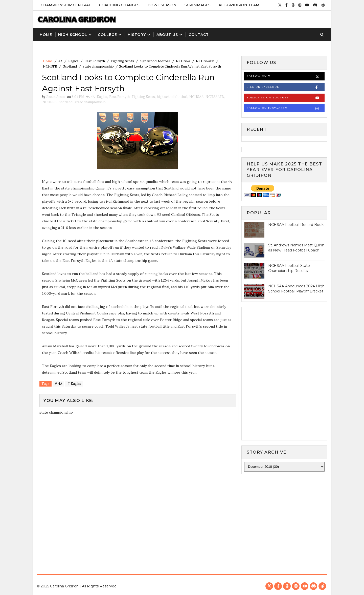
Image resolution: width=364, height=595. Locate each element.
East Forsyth (95, 61)
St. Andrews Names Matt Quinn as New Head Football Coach (296, 248)
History (137, 35)
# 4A (58, 384)
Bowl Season (162, 5)
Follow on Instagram (286, 108)
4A (60, 61)
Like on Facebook (286, 87)
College (107, 35)
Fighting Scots (122, 61)
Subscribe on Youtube (286, 98)
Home (46, 35)
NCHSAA (183, 61)
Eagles (73, 61)
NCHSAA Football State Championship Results (289, 268)
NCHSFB (50, 66)
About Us (167, 35)
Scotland (70, 66)
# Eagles (74, 384)
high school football (155, 61)
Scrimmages (198, 5)
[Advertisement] (182, 520)
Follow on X (286, 77)
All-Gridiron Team (239, 5)
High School (73, 35)
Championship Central (66, 5)
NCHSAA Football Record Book (296, 225)
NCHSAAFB (205, 61)
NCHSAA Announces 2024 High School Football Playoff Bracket (296, 289)
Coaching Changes (119, 5)
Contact (199, 35)
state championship (98, 66)
